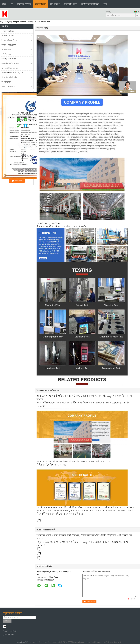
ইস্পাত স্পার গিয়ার (8, 31)
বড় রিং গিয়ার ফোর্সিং (9, 45)
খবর (105, 4)
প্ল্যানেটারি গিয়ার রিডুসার (10, 68)
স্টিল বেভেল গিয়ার (8, 36)
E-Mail (6, 631)
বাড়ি (4, 4)
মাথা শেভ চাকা (6, 82)
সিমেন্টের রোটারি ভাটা (9, 77)
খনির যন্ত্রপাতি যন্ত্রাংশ (9, 87)
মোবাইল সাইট (8, 635)
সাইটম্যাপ (13, 631)
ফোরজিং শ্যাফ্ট (6, 50)
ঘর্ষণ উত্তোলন (6, 54)
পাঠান (7, 621)
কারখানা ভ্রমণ (40, 4)
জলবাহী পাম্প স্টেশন (9, 59)
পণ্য (11, 4)
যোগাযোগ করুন (70, 4)
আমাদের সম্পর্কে (24, 4)
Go (138, 15)
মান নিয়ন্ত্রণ (55, 4)
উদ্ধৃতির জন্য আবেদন (90, 4)
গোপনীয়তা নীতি (23, 642)
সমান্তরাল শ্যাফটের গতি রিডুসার (12, 73)
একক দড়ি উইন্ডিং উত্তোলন (11, 64)
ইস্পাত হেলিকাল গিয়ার (9, 40)
